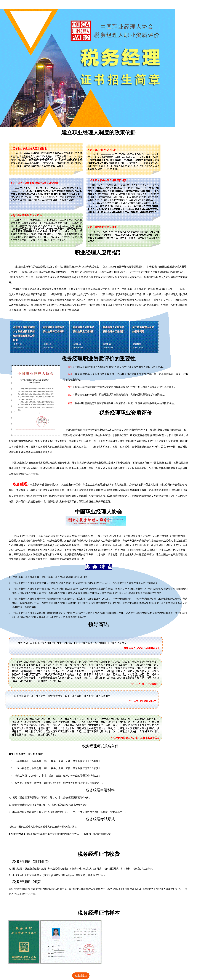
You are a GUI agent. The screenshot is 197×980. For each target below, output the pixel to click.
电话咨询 (81, 976)
